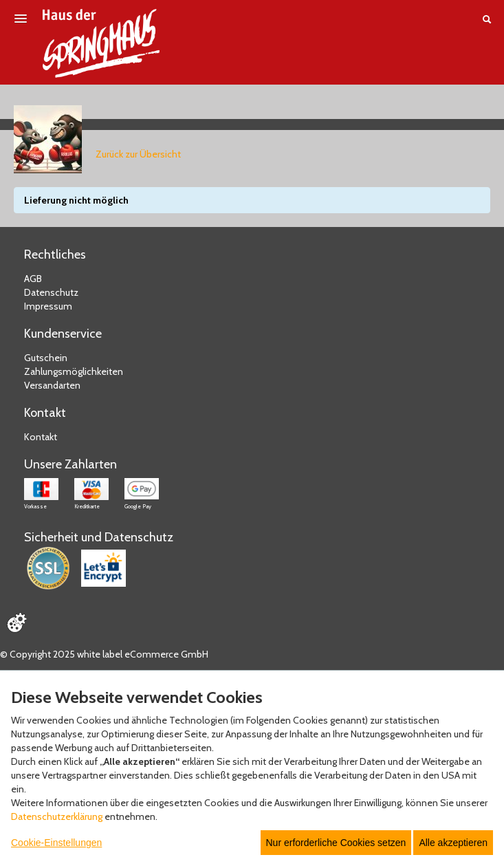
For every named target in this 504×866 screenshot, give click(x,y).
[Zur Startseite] (101, 43)
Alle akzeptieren (453, 843)
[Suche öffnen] (487, 19)
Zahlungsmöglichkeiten (74, 371)
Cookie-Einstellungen (56, 843)
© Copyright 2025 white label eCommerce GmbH (104, 654)
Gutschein (46, 358)
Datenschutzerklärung (57, 816)
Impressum (48, 306)
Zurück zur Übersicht (138, 154)
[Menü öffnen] (21, 19)
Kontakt (41, 437)
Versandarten (52, 385)
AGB (33, 279)
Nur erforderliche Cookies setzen (336, 843)
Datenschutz (51, 292)
